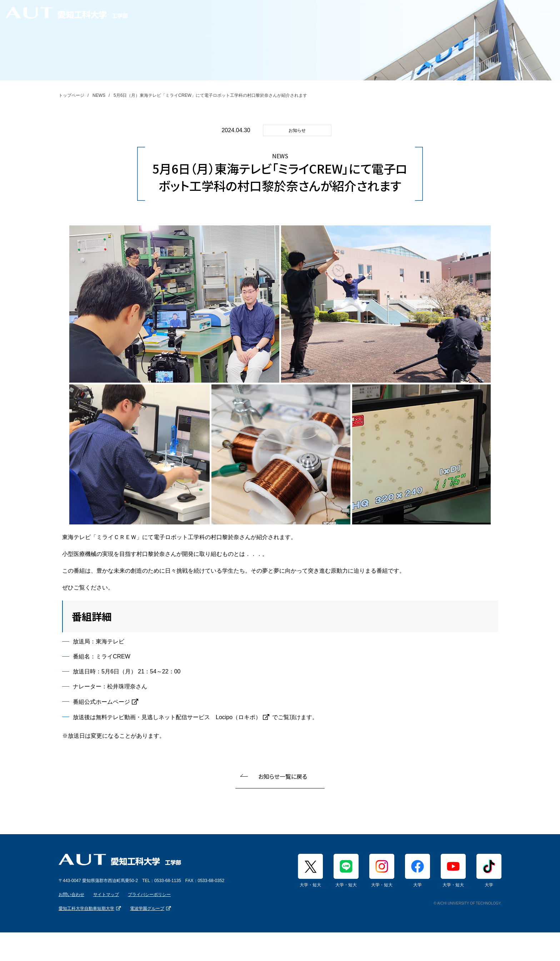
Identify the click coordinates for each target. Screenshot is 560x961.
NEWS (99, 95)
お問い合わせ (71, 895)
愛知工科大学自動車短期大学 (86, 908)
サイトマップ (106, 895)
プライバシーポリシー (149, 895)
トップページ (71, 95)
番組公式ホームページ (101, 702)
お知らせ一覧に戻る (283, 776)
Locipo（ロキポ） (238, 717)
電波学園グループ (147, 908)
